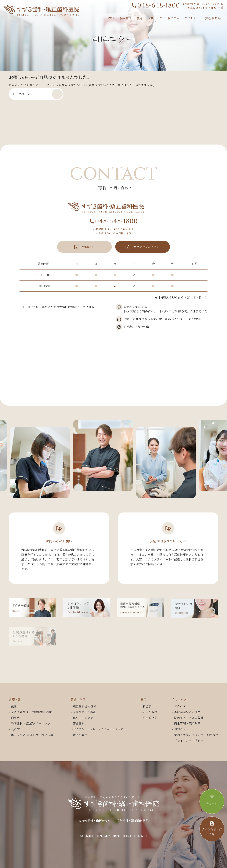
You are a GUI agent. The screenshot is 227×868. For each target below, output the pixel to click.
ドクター (173, 18)
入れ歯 (15, 729)
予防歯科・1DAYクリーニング (31, 723)
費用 (139, 18)
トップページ (21, 94)
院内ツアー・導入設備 (189, 718)
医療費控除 (150, 718)
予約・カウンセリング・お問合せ (196, 735)
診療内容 (125, 18)
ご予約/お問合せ (212, 18)
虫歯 (14, 706)
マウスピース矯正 (84, 712)
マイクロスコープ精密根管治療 (31, 712)
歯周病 (15, 718)
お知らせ (180, 729)
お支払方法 (150, 712)
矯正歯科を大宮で (85, 706)
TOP (111, 18)
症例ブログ (80, 735)
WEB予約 (88, 252)
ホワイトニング (83, 718)
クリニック (155, 18)
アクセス (190, 18)
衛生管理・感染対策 (187, 723)
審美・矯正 (78, 699)
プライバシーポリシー (189, 740)
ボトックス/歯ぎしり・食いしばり (34, 735)
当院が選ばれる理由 (187, 712)
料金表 (147, 706)
